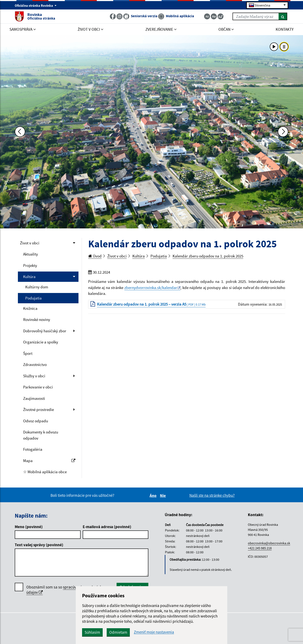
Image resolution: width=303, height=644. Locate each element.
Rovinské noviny (37, 319)
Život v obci (30, 243)
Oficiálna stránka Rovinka (36, 5)
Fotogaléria (33, 449)
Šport (28, 353)
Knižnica (30, 308)
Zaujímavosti (34, 398)
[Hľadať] (283, 16)
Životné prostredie (39, 409)
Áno (154, 496)
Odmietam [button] (118, 632)
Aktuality (31, 254)
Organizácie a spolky (41, 342)
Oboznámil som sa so (64, 590)
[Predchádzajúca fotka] (20, 132)
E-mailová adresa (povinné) (107, 527)
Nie (163, 496)
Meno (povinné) (29, 527)
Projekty (30, 265)
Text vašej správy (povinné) (39, 545)
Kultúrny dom (37, 287)
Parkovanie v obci (38, 387)
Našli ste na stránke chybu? (212, 495)
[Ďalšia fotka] (283, 132)
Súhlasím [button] (92, 632)
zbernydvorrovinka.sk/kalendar (151, 288)
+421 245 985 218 (260, 548)
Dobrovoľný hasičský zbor (45, 331)
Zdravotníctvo (35, 364)
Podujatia (33, 298)
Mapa (49, 461)
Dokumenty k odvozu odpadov (41, 435)
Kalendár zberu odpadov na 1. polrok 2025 (208, 256)
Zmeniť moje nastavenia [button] (154, 632)
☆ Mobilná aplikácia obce (45, 472)
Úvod (95, 256)
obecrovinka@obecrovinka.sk (269, 543)
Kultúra (29, 277)
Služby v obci (34, 376)
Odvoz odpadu (36, 421)
